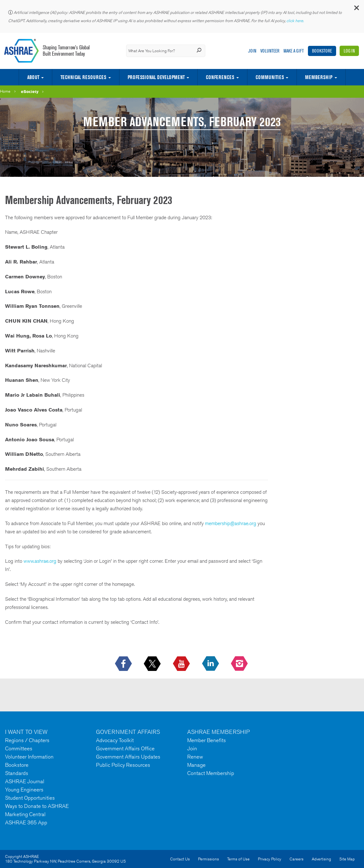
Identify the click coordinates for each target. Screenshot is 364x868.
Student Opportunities (30, 798)
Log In (349, 51)
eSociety (30, 91)
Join (252, 51)
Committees (19, 748)
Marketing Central (25, 814)
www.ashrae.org (40, 561)
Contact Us (180, 859)
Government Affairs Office (125, 748)
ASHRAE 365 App (26, 822)
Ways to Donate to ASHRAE (37, 806)
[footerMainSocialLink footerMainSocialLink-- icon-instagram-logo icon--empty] (240, 664)
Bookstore (322, 51)
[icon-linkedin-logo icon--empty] (211, 664)
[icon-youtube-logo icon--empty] (182, 664)
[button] (356, 9)
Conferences (220, 77)
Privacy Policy (270, 859)
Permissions (208, 859)
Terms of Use (238, 859)
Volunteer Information (29, 757)
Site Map (347, 859)
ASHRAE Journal (25, 781)
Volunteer (270, 51)
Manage (196, 765)
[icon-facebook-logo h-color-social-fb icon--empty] (124, 664)
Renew (195, 757)
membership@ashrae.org (231, 523)
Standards (17, 773)
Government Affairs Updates (128, 757)
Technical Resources (83, 77)
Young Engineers (24, 790)
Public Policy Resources (123, 765)
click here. (296, 21)
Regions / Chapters (27, 740)
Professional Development (156, 77)
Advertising (321, 859)
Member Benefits (207, 740)
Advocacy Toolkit (115, 740)
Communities (270, 77)
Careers (297, 859)
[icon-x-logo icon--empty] (153, 664)
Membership (319, 77)
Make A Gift (294, 51)
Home (5, 91)
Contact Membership (211, 773)
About (33, 77)
